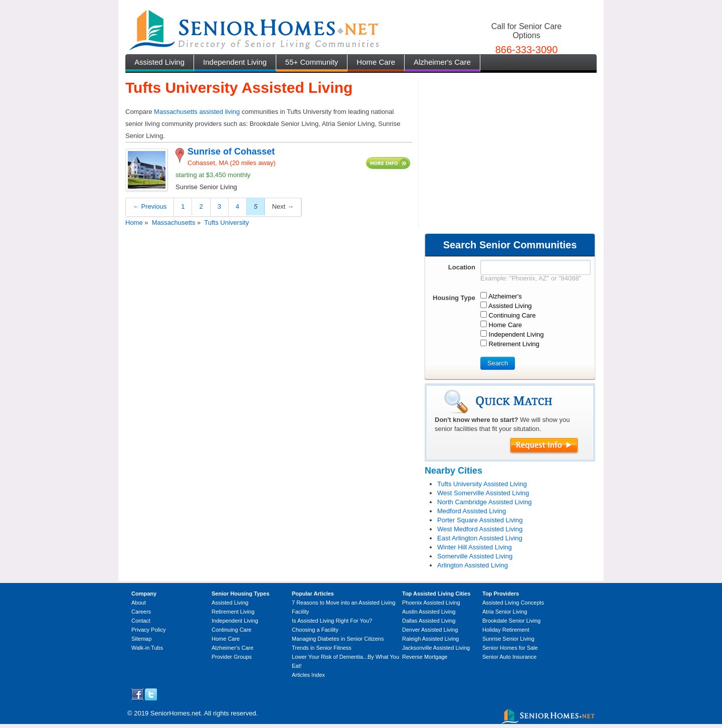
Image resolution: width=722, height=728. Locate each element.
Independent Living (235, 62)
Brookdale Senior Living (511, 621)
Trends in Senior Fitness (322, 648)
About (139, 603)
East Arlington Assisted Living (480, 538)
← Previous (150, 206)
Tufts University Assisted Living (482, 484)
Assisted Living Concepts (513, 603)
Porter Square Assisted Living (480, 520)
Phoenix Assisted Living (431, 603)
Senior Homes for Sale (510, 648)
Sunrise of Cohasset (231, 152)
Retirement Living (233, 612)
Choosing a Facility (315, 630)
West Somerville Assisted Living (483, 493)
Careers (141, 612)
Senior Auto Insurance (509, 657)
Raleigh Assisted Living (430, 639)
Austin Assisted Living (429, 612)
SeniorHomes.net (175, 713)
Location (462, 267)
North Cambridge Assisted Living (485, 502)
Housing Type (454, 298)
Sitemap (141, 639)
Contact (141, 621)
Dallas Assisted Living (429, 621)
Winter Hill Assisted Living (475, 547)
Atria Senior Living (505, 612)
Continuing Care (232, 630)
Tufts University (226, 223)
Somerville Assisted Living (475, 556)
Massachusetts (174, 223)
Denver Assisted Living (430, 630)
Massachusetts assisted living (197, 112)
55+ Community (312, 62)
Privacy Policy (148, 630)
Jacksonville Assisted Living (436, 648)
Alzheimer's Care (442, 62)
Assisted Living (159, 62)
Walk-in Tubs (147, 648)
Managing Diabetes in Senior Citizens (338, 639)
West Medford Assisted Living (480, 529)
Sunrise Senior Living (508, 639)
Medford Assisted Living (472, 511)
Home (134, 223)
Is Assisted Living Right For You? (332, 621)
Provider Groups (232, 657)
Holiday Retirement (506, 630)
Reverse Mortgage (425, 657)
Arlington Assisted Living (473, 565)
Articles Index (308, 675)
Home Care (376, 62)
